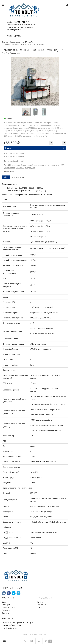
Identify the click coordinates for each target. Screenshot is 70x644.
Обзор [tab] (6, 177)
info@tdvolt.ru (16, 30)
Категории (13, 36)
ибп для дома (25, 165)
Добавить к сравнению (14, 156)
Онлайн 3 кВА (19, 161)
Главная (5, 42)
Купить (35, 148)
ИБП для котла (14, 165)
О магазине (41, 605)
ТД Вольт (41, 602)
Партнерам (6, 605)
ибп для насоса (18, 168)
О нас (4, 602)
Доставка (6, 610)
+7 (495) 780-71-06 (22, 22)
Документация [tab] (18, 177)
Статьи (40, 608)
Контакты (6, 613)
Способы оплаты (8, 608)
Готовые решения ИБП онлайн (22, 42)
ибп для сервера (38, 165)
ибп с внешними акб (53, 165)
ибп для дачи (30, 168)
